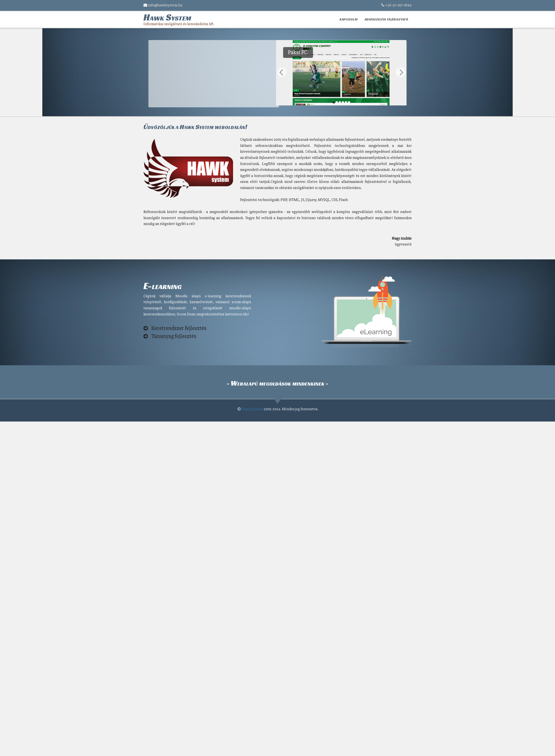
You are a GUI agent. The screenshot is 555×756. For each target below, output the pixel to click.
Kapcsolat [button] (349, 19)
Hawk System (254, 409)
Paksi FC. (404, 52)
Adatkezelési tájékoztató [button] (386, 19)
